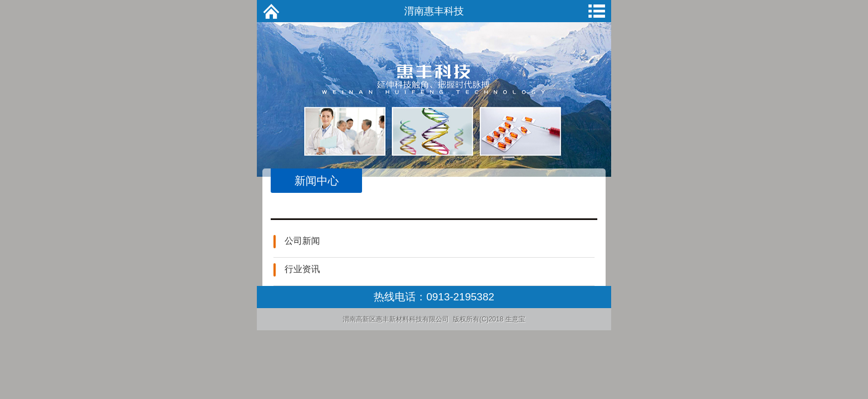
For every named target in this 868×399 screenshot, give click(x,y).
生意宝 (515, 319)
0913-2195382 (460, 297)
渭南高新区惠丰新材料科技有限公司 (396, 319)
